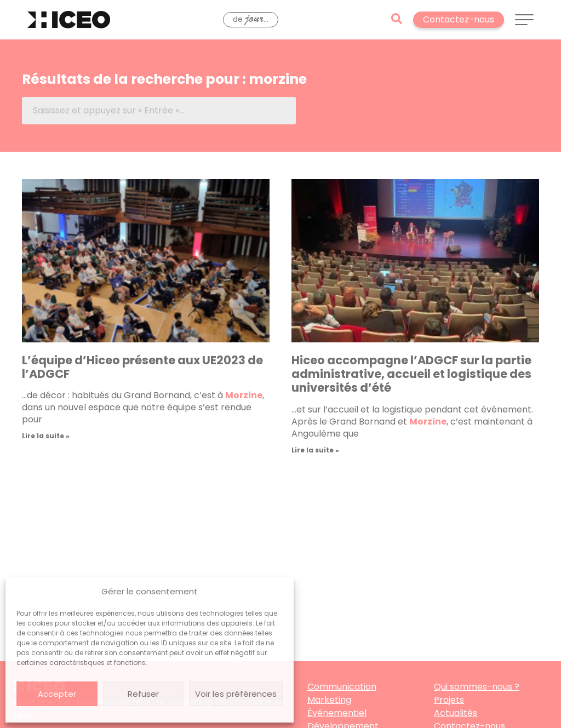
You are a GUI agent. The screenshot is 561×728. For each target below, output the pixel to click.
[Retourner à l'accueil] (69, 20)
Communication (342, 687)
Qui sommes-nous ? (477, 687)
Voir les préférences (236, 694)
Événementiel (337, 713)
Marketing (329, 700)
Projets (449, 700)
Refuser (143, 694)
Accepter (57, 694)
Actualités (456, 713)
